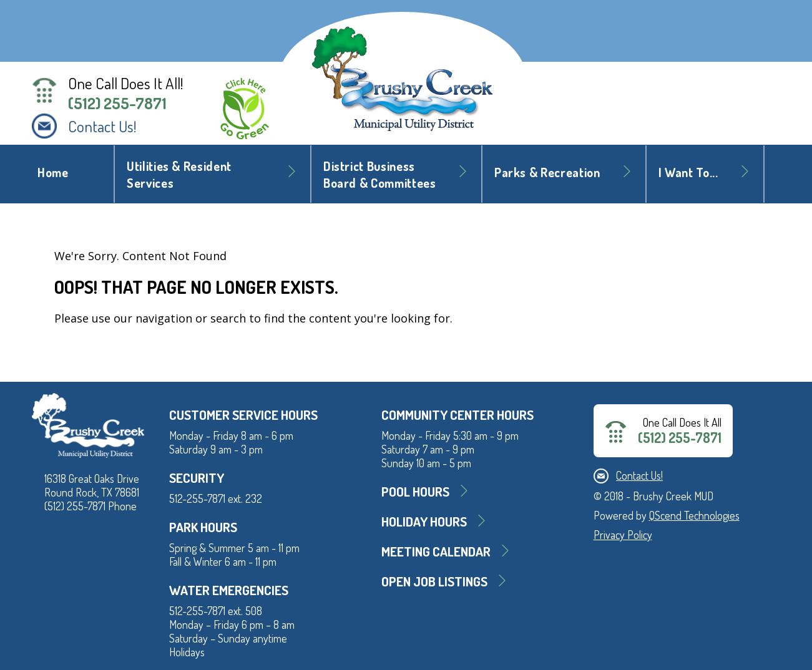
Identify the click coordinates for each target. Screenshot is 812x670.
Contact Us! (102, 126)
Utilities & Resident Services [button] (179, 175)
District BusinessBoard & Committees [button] (380, 175)
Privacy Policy (623, 535)
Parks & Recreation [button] (547, 172)
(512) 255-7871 (117, 103)
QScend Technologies (694, 515)
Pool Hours (415, 491)
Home (53, 172)
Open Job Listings (434, 581)
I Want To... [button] (688, 172)
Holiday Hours (424, 521)
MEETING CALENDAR (436, 551)
